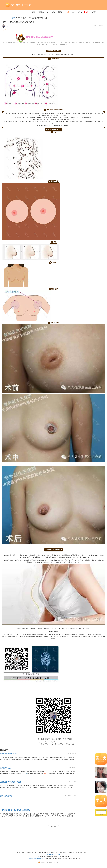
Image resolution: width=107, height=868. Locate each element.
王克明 (8, 26)
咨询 (53, 12)
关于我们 (94, 12)
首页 (33, 12)
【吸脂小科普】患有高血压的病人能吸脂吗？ (15, 810)
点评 (48, 12)
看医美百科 (61, 12)
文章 (68, 12)
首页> (14, 18)
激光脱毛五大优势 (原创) (8, 754)
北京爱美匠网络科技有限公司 (36, 858)
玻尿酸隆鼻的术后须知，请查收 (11, 782)
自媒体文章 (83, 12)
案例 (73, 12)
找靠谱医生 (41, 12)
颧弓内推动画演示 (6, 796)
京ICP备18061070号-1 (53, 854)
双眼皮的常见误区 (6, 768)
